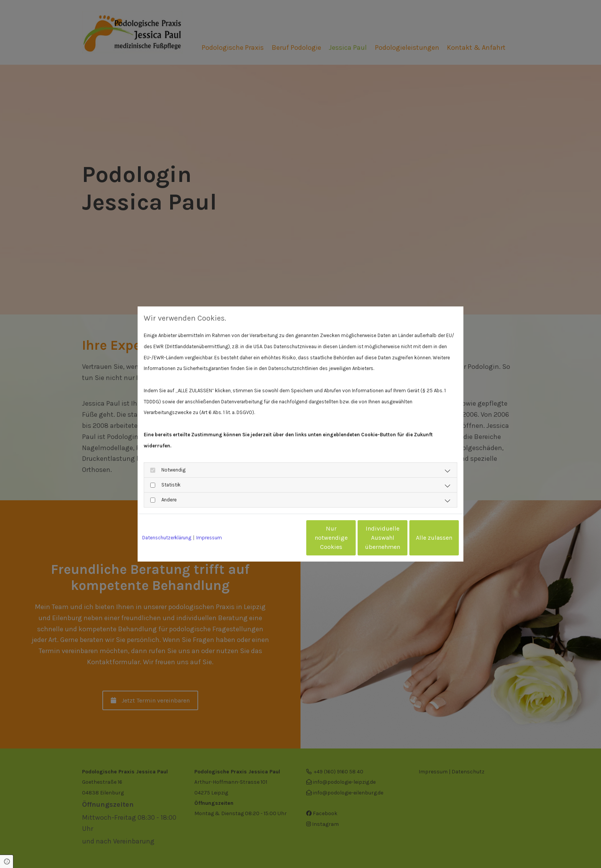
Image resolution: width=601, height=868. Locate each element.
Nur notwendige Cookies (278, 538)
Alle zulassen (423, 538)
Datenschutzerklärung (167, 538)
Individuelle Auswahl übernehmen (351, 538)
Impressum (209, 538)
